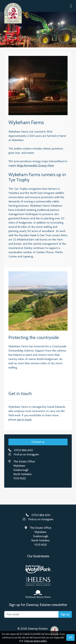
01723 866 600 (23, 450)
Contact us (38, 442)
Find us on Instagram (26, 454)
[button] (71, 6)
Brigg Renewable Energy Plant (36, 165)
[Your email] (31, 614)
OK (70, 637)
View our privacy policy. (36, 641)
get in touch (24, 419)
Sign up (65, 614)
